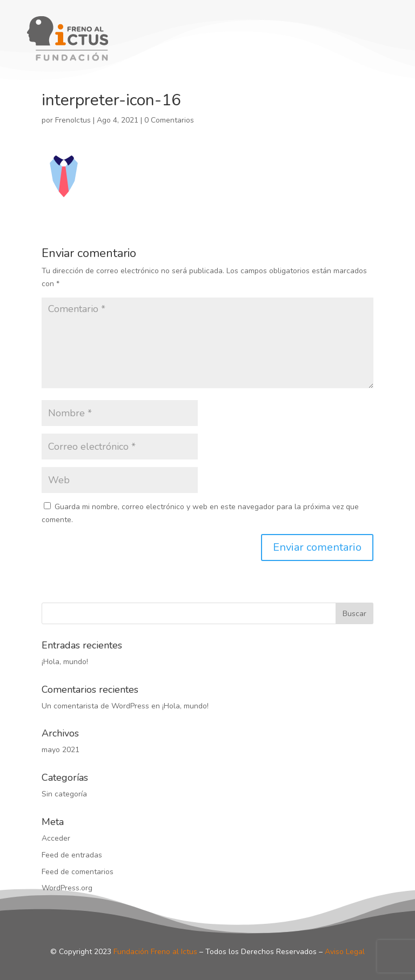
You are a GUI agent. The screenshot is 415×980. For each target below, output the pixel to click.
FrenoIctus (73, 120)
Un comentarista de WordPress (95, 706)
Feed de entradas (72, 855)
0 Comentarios (169, 120)
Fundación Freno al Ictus (155, 952)
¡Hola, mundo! (65, 662)
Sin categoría (64, 794)
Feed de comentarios (78, 872)
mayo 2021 (61, 750)
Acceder (56, 838)
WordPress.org (67, 888)
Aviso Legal (345, 952)
